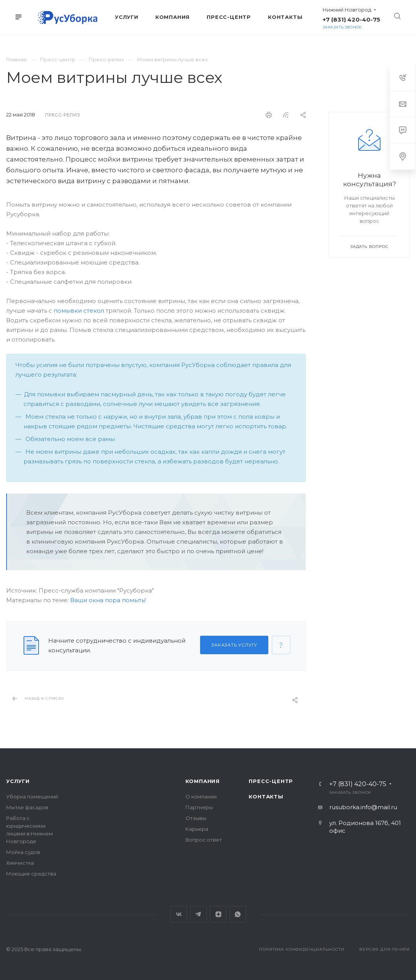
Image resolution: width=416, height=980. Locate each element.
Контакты (266, 796)
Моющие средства (31, 874)
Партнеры (199, 807)
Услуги (18, 781)
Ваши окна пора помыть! (108, 600)
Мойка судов (23, 852)
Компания (203, 781)
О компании (201, 796)
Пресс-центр (271, 781)
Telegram (198, 914)
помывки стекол (79, 311)
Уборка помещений (32, 796)
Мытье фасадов (27, 807)
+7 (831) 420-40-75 (351, 19)
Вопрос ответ (204, 840)
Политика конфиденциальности (302, 949)
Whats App (238, 914)
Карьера (197, 829)
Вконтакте (179, 914)
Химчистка (20, 863)
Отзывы (196, 818)
